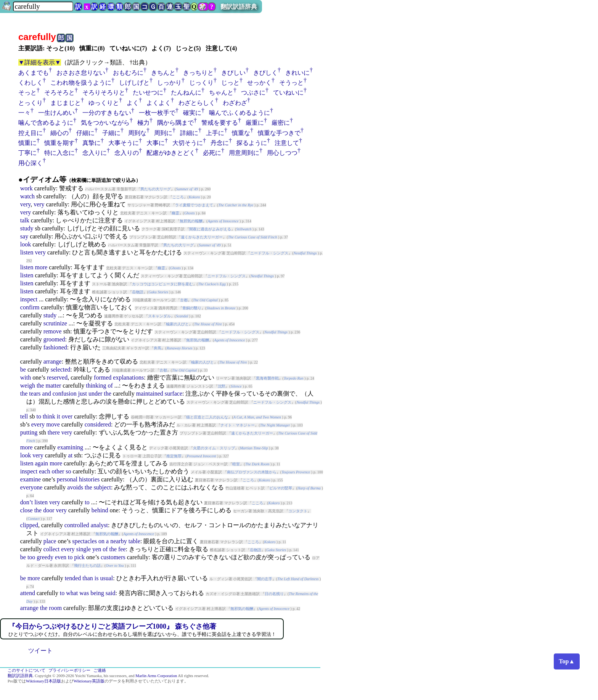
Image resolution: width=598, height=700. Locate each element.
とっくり (31, 103)
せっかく (259, 83)
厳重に (255, 123)
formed (103, 377)
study (27, 228)
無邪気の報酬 (191, 221)
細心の (59, 133)
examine (31, 479)
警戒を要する (220, 123)
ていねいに (288, 93)
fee (122, 549)
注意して (287, 143)
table (134, 541)
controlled (77, 525)
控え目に (31, 133)
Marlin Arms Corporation (156, 676)
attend (28, 593)
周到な (137, 133)
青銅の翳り (192, 308)
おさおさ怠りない (81, 73)
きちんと (163, 73)
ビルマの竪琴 (281, 488)
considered (98, 424)
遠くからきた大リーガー (202, 237)
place (50, 541)
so (68, 471)
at (71, 455)
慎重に (27, 143)
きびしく (265, 73)
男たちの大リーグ (156, 189)
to (39, 416)
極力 (143, 123)
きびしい (233, 73)
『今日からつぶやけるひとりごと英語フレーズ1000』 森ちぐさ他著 (112, 626)
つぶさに (253, 93)
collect (52, 549)
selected (61, 369)
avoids (75, 487)
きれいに (297, 73)
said (111, 593)
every (38, 424)
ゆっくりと (104, 103)
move (53, 424)
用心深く (31, 163)
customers (113, 557)
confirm (30, 307)
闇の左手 (265, 579)
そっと (27, 93)
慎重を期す (59, 143)
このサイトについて (27, 670)
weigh (28, 385)
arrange (53, 361)
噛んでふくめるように (240, 113)
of (110, 385)
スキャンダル (159, 316)
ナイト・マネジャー (238, 425)
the (40, 385)
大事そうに (124, 143)
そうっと (291, 83)
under (95, 393)
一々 (24, 113)
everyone (31, 487)
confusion (65, 393)
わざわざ (235, 103)
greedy (45, 557)
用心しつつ (282, 153)
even (61, 557)
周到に (163, 133)
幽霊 (175, 213)
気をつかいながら (105, 123)
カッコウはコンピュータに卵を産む (162, 284)
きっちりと (198, 73)
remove (53, 331)
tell (24, 416)
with (26, 377)
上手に (215, 133)
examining (71, 447)
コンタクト (298, 511)
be (23, 369)
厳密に (281, 123)
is (97, 578)
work (27, 188)
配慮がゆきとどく (171, 153)
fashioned (55, 347)
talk (25, 220)
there (54, 432)
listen (27, 252)
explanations (128, 377)
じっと (230, 83)
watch (27, 196)
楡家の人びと (177, 324)
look (26, 244)
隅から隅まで (175, 123)
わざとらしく (197, 103)
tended (73, 578)
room (55, 608)
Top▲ (567, 661)
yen (97, 549)
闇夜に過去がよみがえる (210, 229)
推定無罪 (174, 456)
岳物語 (138, 292)
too (31, 557)
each (44, 471)
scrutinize (55, 323)
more (41, 267)
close (27, 510)
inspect (29, 299)
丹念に (220, 143)
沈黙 (222, 386)
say (24, 236)
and (47, 393)
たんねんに (186, 93)
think (49, 416)
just (83, 393)
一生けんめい (56, 113)
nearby (119, 541)
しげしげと (134, 83)
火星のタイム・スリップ (214, 448)
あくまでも (34, 73)
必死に (212, 153)
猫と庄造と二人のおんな (207, 417)
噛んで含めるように (46, 123)
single (84, 549)
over (67, 416)
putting (29, 432)
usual (107, 578)
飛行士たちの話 (87, 566)
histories (89, 479)
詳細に (189, 133)
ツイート (40, 651)
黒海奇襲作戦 (267, 378)
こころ (178, 197)
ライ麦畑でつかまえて (194, 205)
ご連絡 (100, 670)
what (72, 593)
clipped (29, 525)
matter (53, 385)
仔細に (85, 133)
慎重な (241, 133)
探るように (252, 143)
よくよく (159, 103)
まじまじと (66, 103)
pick (80, 557)
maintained (150, 393)
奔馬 (158, 348)
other (58, 471)
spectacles (84, 541)
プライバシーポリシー (69, 670)
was (84, 593)
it (59, 416)
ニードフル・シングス (269, 253)
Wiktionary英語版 (89, 681)
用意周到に (244, 153)
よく (133, 103)
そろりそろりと (104, 93)
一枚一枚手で (157, 113)
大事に (156, 143)
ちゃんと (221, 93)
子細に (111, 133)
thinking (96, 385)
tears (35, 393)
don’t (27, 502)
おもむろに (128, 73)
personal (67, 479)
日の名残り (274, 594)
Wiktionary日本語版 (43, 681)
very (25, 204)
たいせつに (148, 93)
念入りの (127, 153)
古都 (184, 300)
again (41, 463)
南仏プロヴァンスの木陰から (252, 472)
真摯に (92, 143)
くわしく (31, 83)
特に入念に (59, 153)
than (88, 578)
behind (100, 510)
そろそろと (59, 93)
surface (174, 393)
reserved (57, 377)
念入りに (95, 153)
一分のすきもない (107, 113)
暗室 (236, 464)
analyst (99, 525)
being (97, 593)
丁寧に (27, 153)
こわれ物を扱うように (81, 83)
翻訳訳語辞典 (239, 7)
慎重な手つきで (279, 133)
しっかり (169, 83)
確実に (192, 113)
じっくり (201, 83)
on (101, 541)
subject (102, 487)
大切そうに (188, 143)
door (49, 510)
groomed (54, 339)
